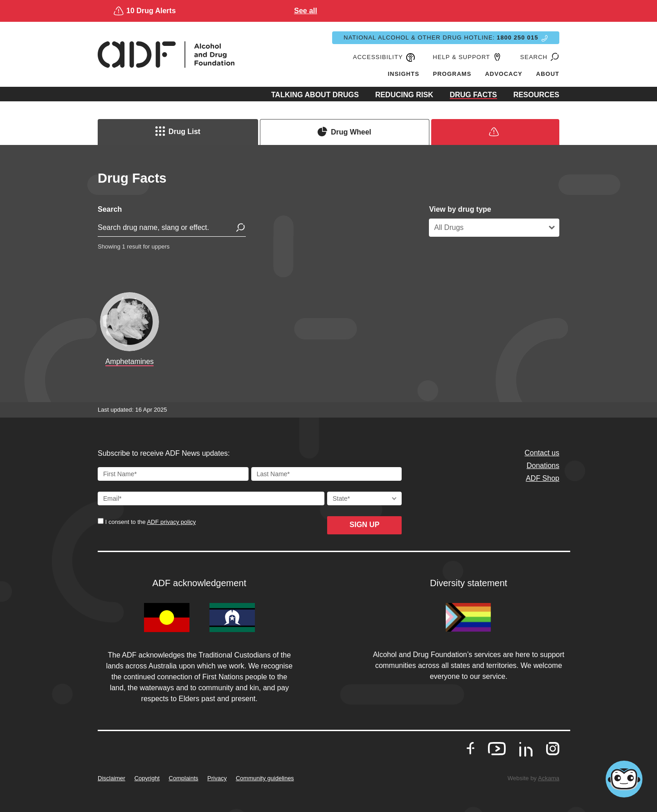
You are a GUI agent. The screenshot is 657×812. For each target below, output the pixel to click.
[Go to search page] (553, 57)
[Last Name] (327, 474)
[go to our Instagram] (553, 749)
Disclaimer (112, 778)
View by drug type (460, 209)
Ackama (549, 778)
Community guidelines (265, 778)
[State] (364, 498)
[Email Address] (211, 498)
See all (505, 11)
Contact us (542, 453)
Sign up (364, 525)
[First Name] (173, 474)
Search (110, 209)
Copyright (147, 778)
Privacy (217, 778)
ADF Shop (543, 478)
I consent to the (150, 522)
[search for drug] (172, 229)
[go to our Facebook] (470, 749)
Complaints (183, 778)
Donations (543, 466)
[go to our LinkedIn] (526, 752)
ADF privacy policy (171, 522)
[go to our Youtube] (497, 749)
